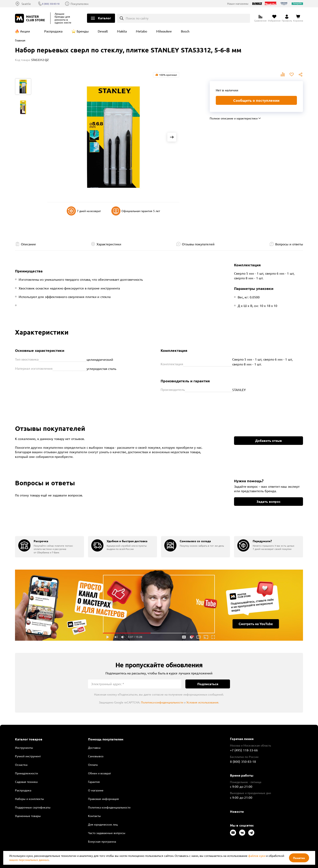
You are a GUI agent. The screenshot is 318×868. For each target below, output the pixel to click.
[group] (49, 547)
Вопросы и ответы (289, 244)
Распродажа (53, 31)
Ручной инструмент (28, 756)
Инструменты (24, 748)
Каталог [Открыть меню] (104, 18)
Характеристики (109, 244)
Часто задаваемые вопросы (107, 833)
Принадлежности (26, 773)
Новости (237, 811)
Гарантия (94, 782)
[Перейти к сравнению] (260, 18)
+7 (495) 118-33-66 (244, 750)
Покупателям (87, 4)
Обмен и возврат (99, 773)
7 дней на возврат (84, 211)
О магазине (96, 790)
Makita (122, 31)
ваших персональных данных (29, 860)
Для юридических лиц (103, 824)
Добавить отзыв (269, 441)
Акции (25, 31)
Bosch (185, 31)
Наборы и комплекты (30, 799)
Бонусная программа (102, 841)
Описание (28, 244)
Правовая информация (103, 799)
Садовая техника (26, 782)
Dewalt (103, 31)
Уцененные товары (28, 816)
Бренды (83, 31)
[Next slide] (172, 137)
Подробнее (159, 605)
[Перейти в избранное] (274, 18)
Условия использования (202, 702)
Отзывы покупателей (198, 244)
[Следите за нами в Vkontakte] (242, 833)
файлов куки (257, 856)
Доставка (94, 748)
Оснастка (21, 765)
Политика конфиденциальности (162, 702)
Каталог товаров (29, 739)
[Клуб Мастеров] (31, 18)
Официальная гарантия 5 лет (136, 211)
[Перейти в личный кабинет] (287, 18)
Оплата (93, 765)
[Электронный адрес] (135, 684)
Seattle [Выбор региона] (26, 4)
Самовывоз (96, 756)
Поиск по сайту (137, 18)
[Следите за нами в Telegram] (251, 833)
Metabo (141, 31)
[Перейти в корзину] (298, 18)
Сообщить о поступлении (256, 100)
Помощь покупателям (106, 739)
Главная (20, 40)
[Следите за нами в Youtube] (233, 833)
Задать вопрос (268, 501)
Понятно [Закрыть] (299, 858)
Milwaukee (164, 31)
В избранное (292, 75)
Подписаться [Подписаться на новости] (208, 684)
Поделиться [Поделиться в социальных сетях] (301, 75)
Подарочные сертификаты (33, 807)
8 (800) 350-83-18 (55, 4)
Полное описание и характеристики (234, 118)
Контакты (94, 816)
